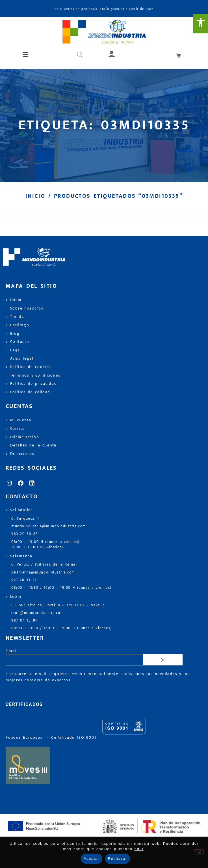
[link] (201, 24)
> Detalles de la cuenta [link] (31, 445)
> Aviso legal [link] (19, 358)
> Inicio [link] (14, 300)
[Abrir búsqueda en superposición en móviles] (80, 55)
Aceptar (92, 859)
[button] (26, 55)
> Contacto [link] (18, 342)
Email (12, 651)
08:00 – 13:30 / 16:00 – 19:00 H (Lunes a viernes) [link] (61, 588)
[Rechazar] (199, 852)
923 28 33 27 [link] (24, 580)
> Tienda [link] (15, 317)
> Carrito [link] (15, 429)
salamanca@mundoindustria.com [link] (43, 572)
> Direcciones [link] (20, 454)
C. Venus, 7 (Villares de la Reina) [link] (44, 565)
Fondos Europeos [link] (25, 738)
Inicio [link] (35, 196)
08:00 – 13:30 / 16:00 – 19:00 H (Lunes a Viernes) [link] (62, 628)
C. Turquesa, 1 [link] (25, 519)
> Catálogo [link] (18, 325)
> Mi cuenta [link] (19, 420)
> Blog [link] (13, 334)
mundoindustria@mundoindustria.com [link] (49, 526)
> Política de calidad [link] (28, 392)
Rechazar (118, 859)
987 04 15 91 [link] (24, 621)
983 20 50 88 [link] (25, 534)
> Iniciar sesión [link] (22, 437)
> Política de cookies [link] (28, 367)
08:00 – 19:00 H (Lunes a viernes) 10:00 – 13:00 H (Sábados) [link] (45, 545)
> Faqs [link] (13, 350)
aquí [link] (139, 849)
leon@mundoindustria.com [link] (38, 613)
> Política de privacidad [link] (31, 384)
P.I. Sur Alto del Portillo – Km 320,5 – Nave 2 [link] (58, 605)
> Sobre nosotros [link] (24, 308)
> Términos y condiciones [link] (33, 375)
